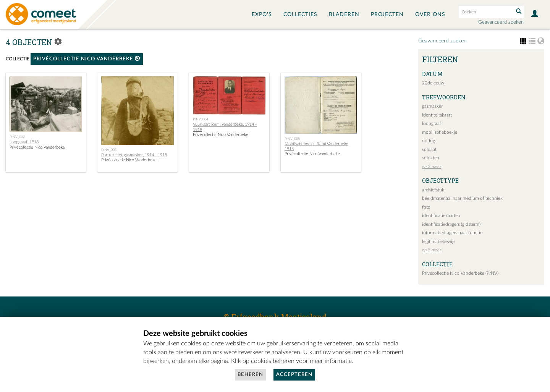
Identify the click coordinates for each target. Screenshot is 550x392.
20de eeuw (433, 83)
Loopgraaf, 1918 (24, 142)
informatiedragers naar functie (452, 233)
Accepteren (294, 375)
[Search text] (485, 12)
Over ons (430, 15)
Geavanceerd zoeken (501, 22)
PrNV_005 (292, 139)
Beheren (250, 375)
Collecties (300, 15)
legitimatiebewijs (439, 241)
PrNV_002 (17, 137)
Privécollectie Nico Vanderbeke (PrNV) (460, 273)
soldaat (429, 149)
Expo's (262, 15)
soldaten (431, 158)
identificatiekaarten (441, 215)
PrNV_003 (109, 150)
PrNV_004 (201, 119)
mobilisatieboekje (440, 132)
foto (426, 207)
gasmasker (432, 106)
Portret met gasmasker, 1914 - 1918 (134, 155)
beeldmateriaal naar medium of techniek (462, 198)
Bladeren (344, 15)
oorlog (429, 141)
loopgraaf (432, 123)
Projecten (387, 15)
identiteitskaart (437, 115)
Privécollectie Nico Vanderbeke (87, 59)
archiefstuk (433, 190)
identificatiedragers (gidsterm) (451, 224)
